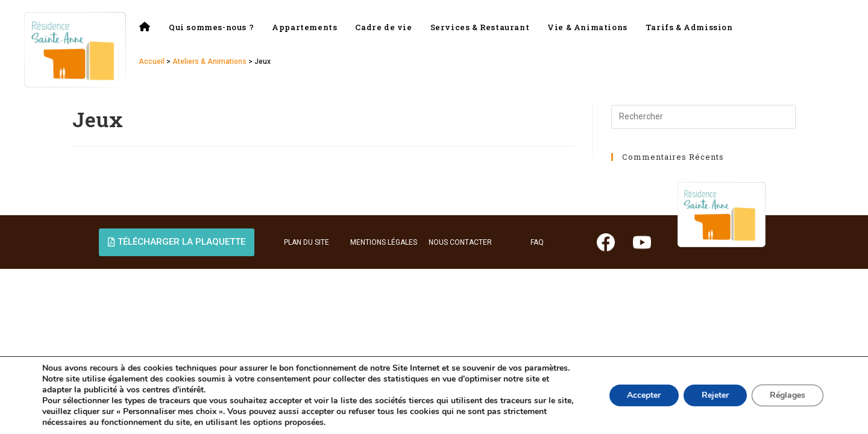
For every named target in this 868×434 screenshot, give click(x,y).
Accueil (152, 61)
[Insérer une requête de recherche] (703, 117)
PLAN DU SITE (307, 242)
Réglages (788, 395)
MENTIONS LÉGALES (384, 242)
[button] (177, 242)
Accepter (644, 395)
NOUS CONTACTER (460, 242)
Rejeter (715, 395)
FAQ (537, 242)
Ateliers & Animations (209, 61)
